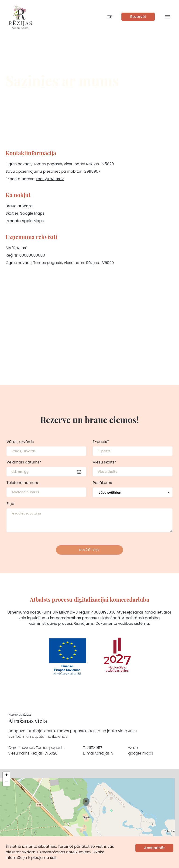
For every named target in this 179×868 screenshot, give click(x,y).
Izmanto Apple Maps (25, 221)
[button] (86, 802)
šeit (53, 858)
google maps (141, 753)
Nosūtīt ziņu (89, 550)
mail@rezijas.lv (50, 179)
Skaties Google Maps (25, 213)
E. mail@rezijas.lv (98, 753)
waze (133, 748)
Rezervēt (138, 17)
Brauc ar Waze (19, 206)
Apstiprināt (154, 848)
